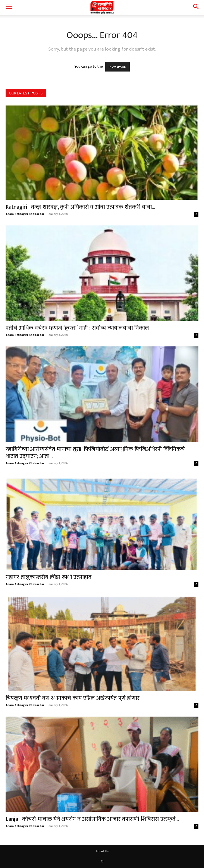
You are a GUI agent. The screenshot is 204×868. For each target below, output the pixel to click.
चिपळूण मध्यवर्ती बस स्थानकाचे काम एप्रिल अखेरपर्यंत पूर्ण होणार (73, 698)
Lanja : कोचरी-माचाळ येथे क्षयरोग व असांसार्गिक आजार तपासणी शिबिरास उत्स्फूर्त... (92, 819)
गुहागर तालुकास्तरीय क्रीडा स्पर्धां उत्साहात (49, 577)
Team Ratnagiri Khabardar (25, 214)
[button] (9, 8)
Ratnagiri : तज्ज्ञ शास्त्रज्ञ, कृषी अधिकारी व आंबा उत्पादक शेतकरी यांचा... (80, 207)
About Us (102, 851)
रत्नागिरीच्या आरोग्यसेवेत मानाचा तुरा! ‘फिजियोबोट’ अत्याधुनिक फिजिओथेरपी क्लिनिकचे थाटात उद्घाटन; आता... (95, 453)
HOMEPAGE (117, 67)
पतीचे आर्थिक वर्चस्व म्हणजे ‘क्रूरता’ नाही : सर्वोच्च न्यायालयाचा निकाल (77, 328)
